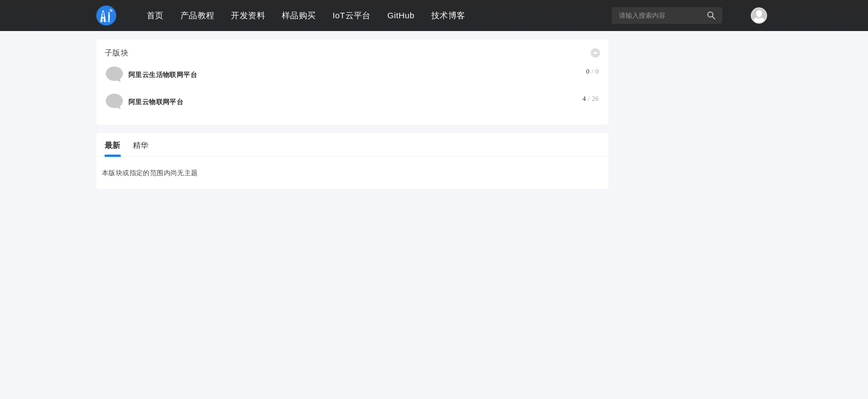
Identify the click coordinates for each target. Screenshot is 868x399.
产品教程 (198, 15)
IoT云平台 (352, 15)
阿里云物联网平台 (156, 102)
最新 (113, 145)
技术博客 (448, 15)
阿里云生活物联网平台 (163, 75)
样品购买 (299, 15)
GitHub (401, 15)
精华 (141, 145)
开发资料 (248, 15)
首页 (155, 15)
